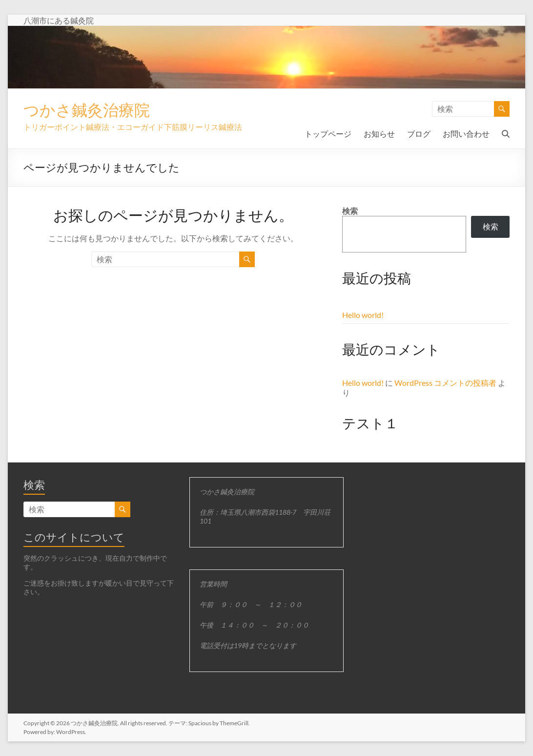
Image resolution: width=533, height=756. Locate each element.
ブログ (419, 134)
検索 (350, 211)
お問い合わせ (466, 134)
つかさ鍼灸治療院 (94, 110)
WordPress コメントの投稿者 (445, 383)
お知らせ (379, 134)
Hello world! (363, 315)
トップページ (328, 134)
